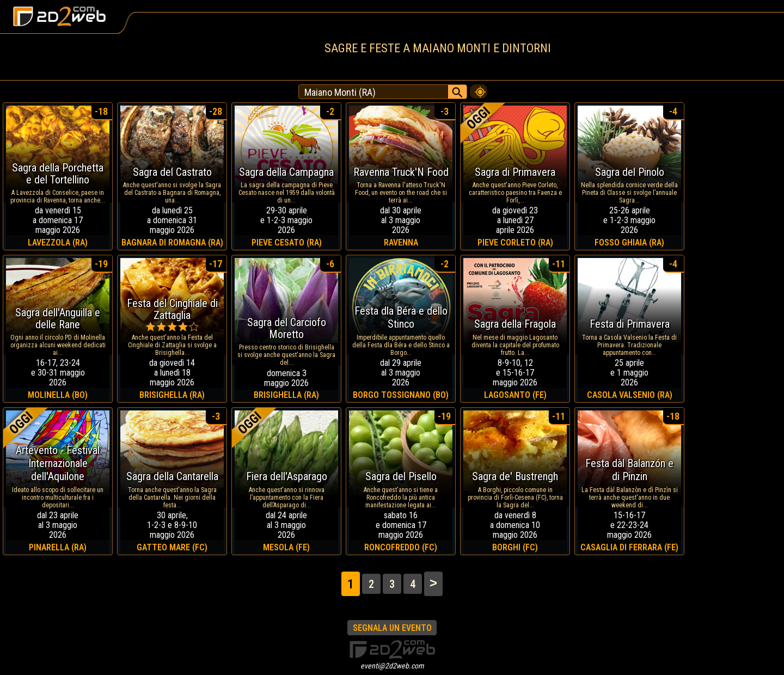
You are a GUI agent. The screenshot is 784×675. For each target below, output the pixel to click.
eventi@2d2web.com (392, 666)
